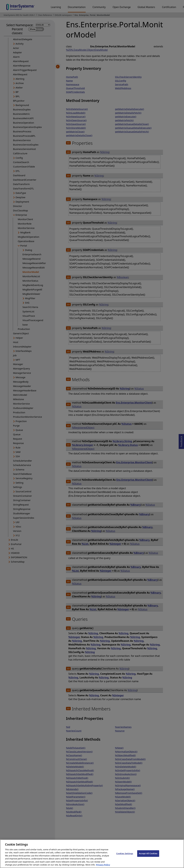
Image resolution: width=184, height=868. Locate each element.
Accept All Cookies (148, 856)
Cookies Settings (125, 856)
